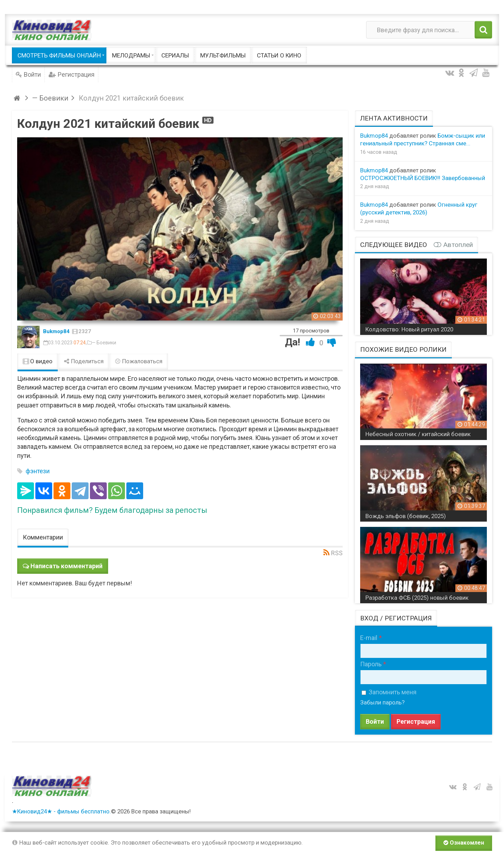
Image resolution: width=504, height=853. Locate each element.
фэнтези (38, 471)
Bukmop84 (56, 331)
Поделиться (84, 361)
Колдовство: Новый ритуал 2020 (409, 329)
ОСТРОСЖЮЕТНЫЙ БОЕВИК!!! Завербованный (423, 178)
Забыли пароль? (382, 702)
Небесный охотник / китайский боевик (418, 434)
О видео (38, 361)
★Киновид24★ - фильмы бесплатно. (61, 811)
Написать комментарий (66, 566)
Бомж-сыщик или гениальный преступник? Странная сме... (423, 139)
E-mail (369, 638)
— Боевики (104, 343)
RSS (337, 553)
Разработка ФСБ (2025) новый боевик (417, 598)
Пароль (371, 664)
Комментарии (43, 537)
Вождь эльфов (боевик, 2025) (406, 516)
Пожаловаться (139, 361)
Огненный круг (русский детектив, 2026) (419, 208)
